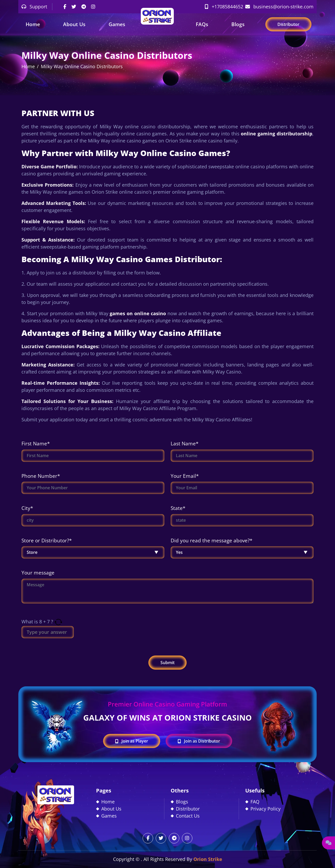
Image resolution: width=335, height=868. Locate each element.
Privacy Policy (266, 809)
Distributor (288, 24)
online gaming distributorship (277, 134)
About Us (74, 24)
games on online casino (138, 313)
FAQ (255, 802)
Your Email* (185, 476)
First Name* (36, 444)
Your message (38, 573)
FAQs (202, 24)
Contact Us (188, 816)
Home (33, 24)
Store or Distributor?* (47, 541)
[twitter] (74, 7)
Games (117, 24)
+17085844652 (224, 7)
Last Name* (185, 444)
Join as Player (132, 741)
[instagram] (93, 7)
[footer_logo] (56, 794)
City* (27, 508)
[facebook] (65, 7)
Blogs (238, 24)
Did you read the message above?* (211, 541)
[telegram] (84, 7)
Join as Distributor (199, 741)
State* (178, 508)
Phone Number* (41, 476)
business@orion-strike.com (279, 7)
